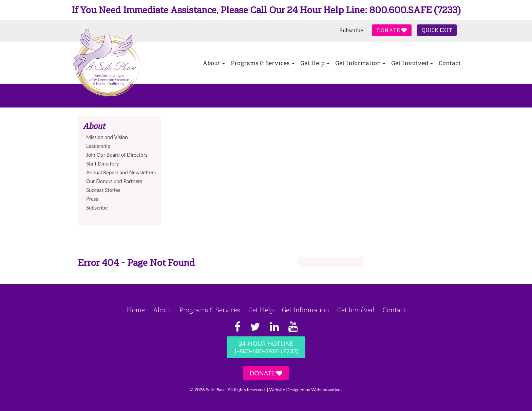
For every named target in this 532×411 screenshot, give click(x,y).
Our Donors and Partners (114, 181)
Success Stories (103, 190)
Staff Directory (102, 163)
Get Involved (412, 63)
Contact (450, 63)
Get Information (360, 63)
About (214, 63)
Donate (392, 30)
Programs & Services (263, 63)
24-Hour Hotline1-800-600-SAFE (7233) (266, 347)
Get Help (315, 63)
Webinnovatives (327, 390)
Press (92, 199)
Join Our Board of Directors (117, 155)
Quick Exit (437, 30)
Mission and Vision (107, 137)
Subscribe (351, 31)
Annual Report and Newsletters (121, 172)
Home (136, 310)
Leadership (98, 146)
